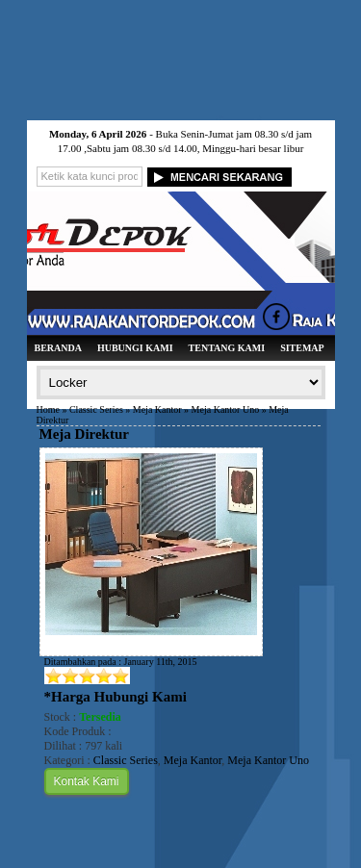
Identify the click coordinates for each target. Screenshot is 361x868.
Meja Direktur (84, 434)
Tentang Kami (227, 348)
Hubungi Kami (135, 348)
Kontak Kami (87, 781)
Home (48, 409)
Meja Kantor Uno (226, 409)
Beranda (58, 348)
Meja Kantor (157, 409)
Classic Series (96, 409)
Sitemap (302, 348)
